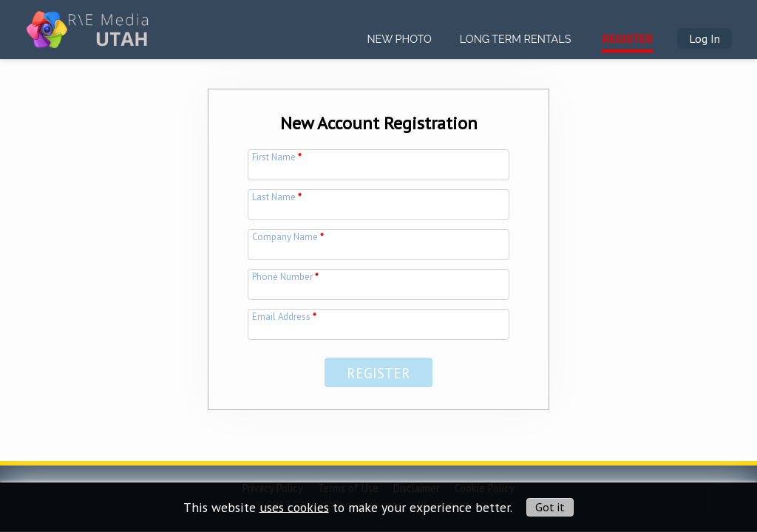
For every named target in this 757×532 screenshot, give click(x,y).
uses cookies (294, 507)
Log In (705, 38)
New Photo (399, 39)
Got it (550, 507)
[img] (89, 23)
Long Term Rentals (516, 39)
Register (627, 39)
